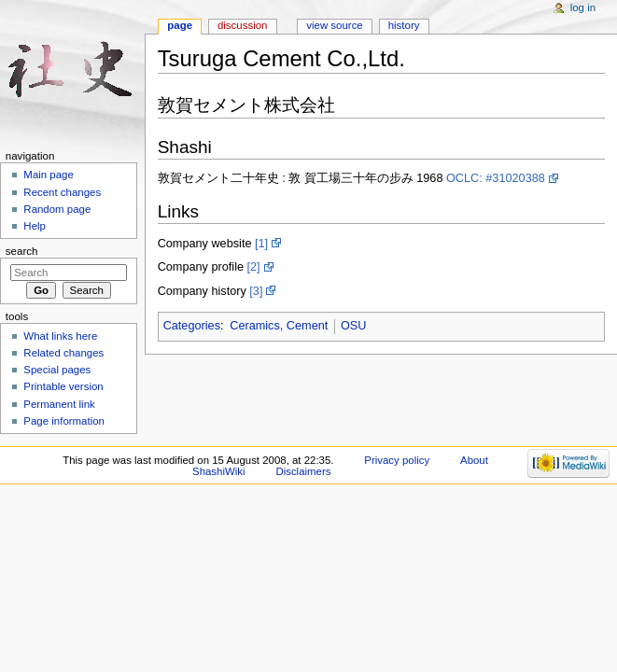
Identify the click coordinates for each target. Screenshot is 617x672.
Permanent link (59, 404)
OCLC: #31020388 (496, 178)
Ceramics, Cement (279, 326)
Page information (64, 421)
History (404, 25)
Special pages (57, 370)
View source (334, 25)
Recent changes (62, 192)
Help (35, 226)
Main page (49, 175)
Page (180, 25)
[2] (254, 267)
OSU (354, 326)
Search (22, 251)
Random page (57, 209)
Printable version (63, 386)
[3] (256, 291)
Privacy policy (397, 460)
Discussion (242, 25)
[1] (261, 244)
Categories (192, 326)
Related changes (63, 353)
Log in (583, 7)
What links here (60, 336)
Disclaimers (303, 471)
